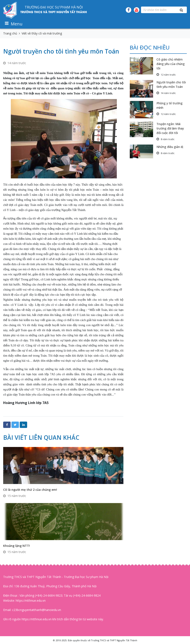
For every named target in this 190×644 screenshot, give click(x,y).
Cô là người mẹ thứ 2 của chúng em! (30, 490)
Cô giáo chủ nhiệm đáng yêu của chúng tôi (171, 64)
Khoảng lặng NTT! (17, 546)
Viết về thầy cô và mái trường (42, 33)
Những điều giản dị (170, 147)
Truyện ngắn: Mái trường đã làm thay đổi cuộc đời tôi (170, 128)
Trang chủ (10, 33)
